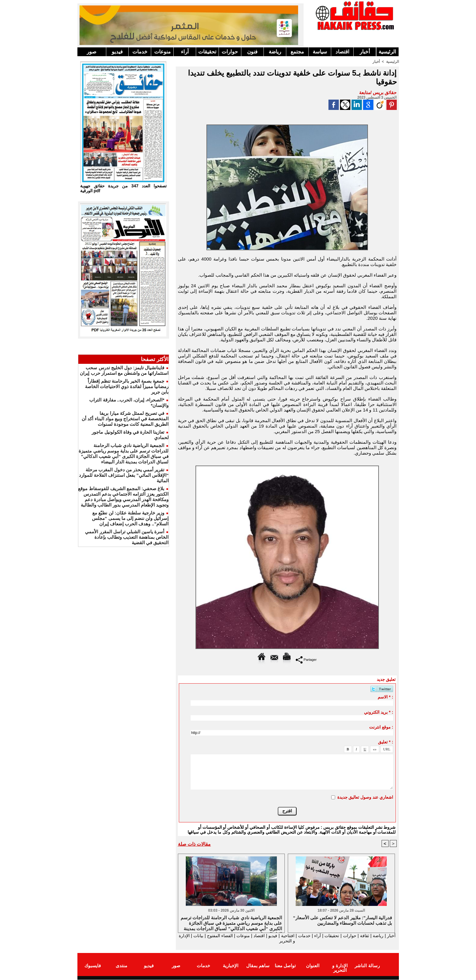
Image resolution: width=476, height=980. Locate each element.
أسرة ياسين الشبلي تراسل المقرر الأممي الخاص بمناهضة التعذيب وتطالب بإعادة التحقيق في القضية (127, 537)
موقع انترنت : (381, 727)
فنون (252, 52)
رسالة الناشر (367, 966)
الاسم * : (385, 697)
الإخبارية (231, 966)
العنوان (313, 966)
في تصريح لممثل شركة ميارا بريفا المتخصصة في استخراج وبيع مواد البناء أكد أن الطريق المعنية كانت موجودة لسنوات (125, 419)
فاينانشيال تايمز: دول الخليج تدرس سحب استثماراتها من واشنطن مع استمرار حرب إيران (124, 370)
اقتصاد (342, 52)
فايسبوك (93, 966)
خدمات (140, 52)
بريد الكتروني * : (379, 712)
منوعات (162, 52)
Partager (306, 659)
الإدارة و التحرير (286, 941)
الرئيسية (387, 52)
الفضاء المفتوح (207, 936)
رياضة (275, 52)
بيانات (184, 936)
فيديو (117, 52)
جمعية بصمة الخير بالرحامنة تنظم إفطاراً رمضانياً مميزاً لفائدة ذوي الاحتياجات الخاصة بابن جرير (127, 386)
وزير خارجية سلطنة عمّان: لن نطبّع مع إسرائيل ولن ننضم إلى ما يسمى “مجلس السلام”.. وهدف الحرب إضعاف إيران (130, 518)
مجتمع (297, 52)
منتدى (121, 966)
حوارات (230, 52)
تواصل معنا (285, 966)
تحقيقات (207, 52)
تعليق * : (386, 742)
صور (92, 52)
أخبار (365, 52)
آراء (185, 52)
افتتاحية (282, 936)
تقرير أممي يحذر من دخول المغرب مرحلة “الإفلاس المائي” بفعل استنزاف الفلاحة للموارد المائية (124, 475)
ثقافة (363, 936)
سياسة (320, 52)
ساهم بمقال (258, 966)
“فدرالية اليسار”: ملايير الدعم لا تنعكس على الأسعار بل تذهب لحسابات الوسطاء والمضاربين (342, 920)
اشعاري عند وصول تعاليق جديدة (365, 797)
